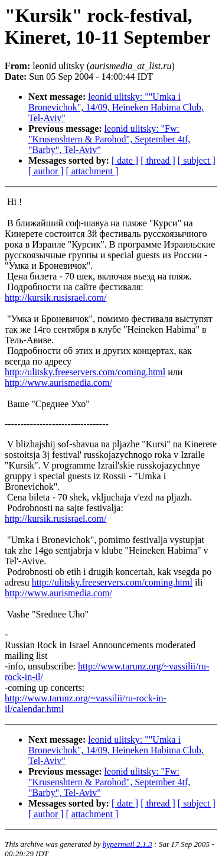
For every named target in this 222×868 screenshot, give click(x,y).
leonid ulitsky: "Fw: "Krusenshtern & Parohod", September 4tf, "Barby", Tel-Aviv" (109, 139)
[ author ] (46, 171)
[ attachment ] (92, 171)
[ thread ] (158, 160)
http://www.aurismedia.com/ (58, 383)
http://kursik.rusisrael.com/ (56, 298)
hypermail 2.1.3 (128, 844)
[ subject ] (197, 160)
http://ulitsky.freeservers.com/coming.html (85, 372)
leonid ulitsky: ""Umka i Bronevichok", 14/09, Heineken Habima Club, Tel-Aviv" (116, 107)
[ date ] (125, 160)
